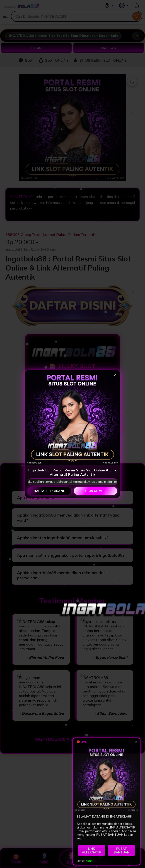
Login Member (96, 491)
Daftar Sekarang (50, 491)
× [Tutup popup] (115, 375)
